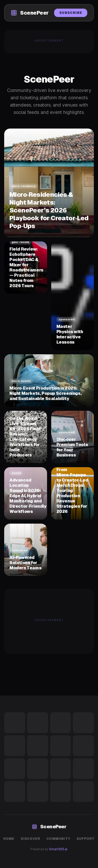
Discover (31, 839)
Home (9, 839)
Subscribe (71, 13)
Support (86, 839)
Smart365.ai (58, 849)
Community (58, 839)
